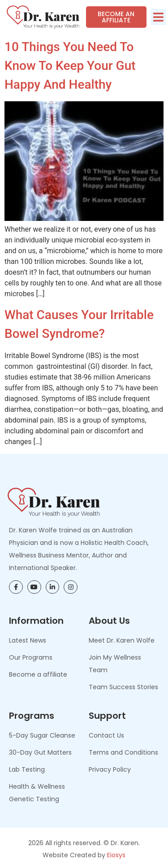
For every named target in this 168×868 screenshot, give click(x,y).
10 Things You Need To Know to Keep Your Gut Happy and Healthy (70, 66)
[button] (158, 17)
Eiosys (116, 855)
